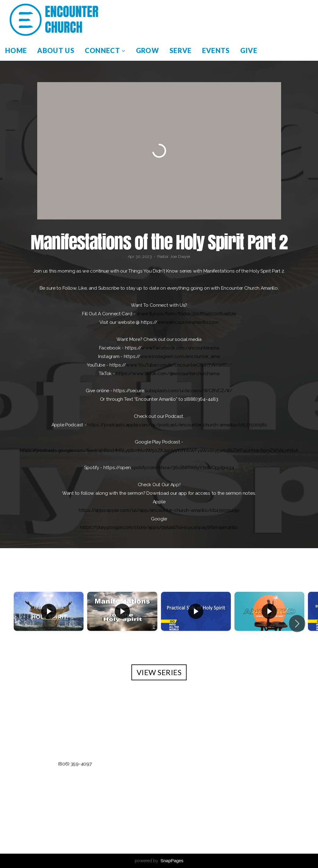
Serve (181, 51)
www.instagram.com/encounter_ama (180, 356)
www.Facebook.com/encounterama (180, 348)
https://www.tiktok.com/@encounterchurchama (168, 374)
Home (16, 51)
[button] (297, 624)
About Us (56, 51)
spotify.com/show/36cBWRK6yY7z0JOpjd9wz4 (183, 468)
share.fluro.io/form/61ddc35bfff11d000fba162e (186, 314)
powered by (159, 861)
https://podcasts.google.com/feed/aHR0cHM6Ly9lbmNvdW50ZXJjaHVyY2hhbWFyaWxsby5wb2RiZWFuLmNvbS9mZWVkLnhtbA (159, 450)
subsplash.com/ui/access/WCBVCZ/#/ (189, 391)
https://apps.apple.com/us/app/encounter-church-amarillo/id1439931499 (159, 510)
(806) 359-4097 (75, 764)
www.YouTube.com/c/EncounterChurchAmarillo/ (179, 365)
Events (216, 51)
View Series (159, 672)
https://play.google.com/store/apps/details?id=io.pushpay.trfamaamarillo (159, 527)
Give (249, 51)
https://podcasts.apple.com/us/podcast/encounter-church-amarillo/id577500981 (177, 425)
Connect (105, 51)
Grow (148, 51)
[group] (49, 620)
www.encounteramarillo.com (188, 322)
